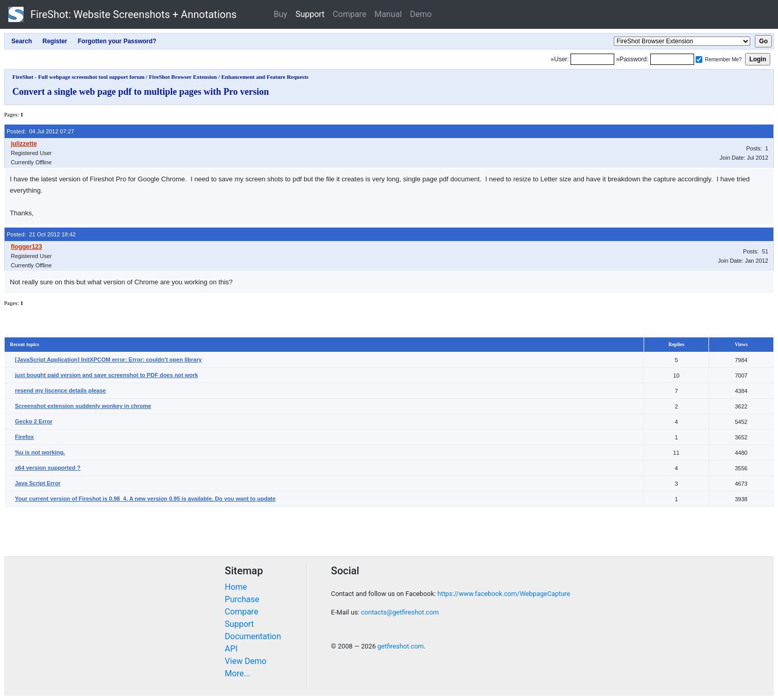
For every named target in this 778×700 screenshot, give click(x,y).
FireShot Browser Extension (183, 77)
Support (310, 14)
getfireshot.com (401, 646)
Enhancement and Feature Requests (265, 77)
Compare (349, 14)
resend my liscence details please (60, 390)
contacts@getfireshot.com (400, 612)
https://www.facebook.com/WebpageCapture (504, 594)
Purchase (242, 599)
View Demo (246, 661)
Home (236, 587)
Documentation (253, 636)
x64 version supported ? (48, 468)
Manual (388, 14)
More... (238, 673)
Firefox (24, 437)
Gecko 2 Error (34, 421)
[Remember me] (699, 59)
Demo (421, 14)
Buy (281, 14)
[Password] (672, 59)
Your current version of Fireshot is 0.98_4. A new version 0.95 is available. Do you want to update (145, 499)
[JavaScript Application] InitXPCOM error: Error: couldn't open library (108, 360)
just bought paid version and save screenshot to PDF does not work (107, 375)
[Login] (592, 59)
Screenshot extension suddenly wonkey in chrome (83, 406)
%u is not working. (40, 452)
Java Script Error (38, 483)
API (231, 649)
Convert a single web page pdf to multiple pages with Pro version (141, 92)
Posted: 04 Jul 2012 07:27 (40, 131)
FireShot (123, 14)
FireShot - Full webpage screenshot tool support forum (79, 77)
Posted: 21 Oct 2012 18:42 (41, 234)
